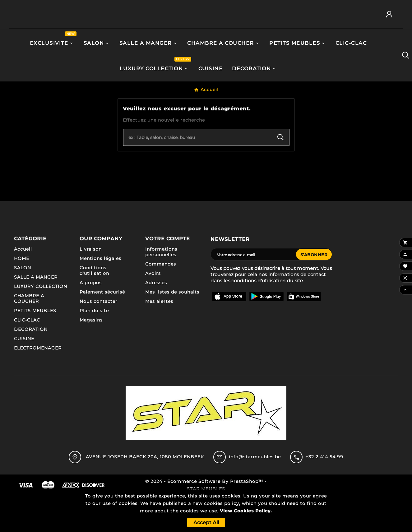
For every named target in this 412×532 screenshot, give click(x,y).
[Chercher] (198, 174)
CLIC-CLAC (27, 356)
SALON (23, 304)
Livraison (91, 285)
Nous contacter (99, 338)
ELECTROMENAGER (38, 384)
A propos (91, 319)
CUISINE (24, 375)
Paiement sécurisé (102, 328)
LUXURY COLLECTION (41, 323)
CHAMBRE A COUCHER (29, 335)
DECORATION (31, 366)
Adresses (156, 319)
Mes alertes (159, 338)
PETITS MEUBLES (35, 347)
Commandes (161, 300)
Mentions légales (100, 295)
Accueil (23, 285)
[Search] (281, 174)
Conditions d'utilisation (94, 307)
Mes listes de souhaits (172, 328)
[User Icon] (391, 33)
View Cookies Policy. (246, 511)
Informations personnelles (161, 288)
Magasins (91, 356)
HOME (22, 295)
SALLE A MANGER (36, 313)
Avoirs (153, 310)
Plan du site (94, 347)
